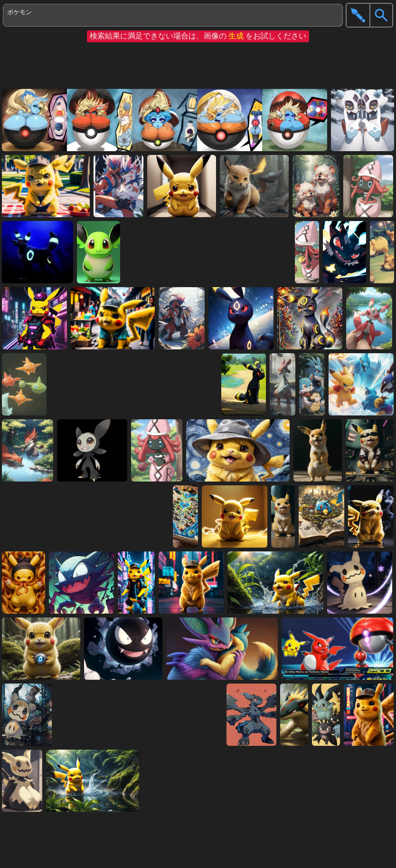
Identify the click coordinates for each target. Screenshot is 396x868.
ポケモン (173, 15)
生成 (236, 36)
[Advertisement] (196, 66)
